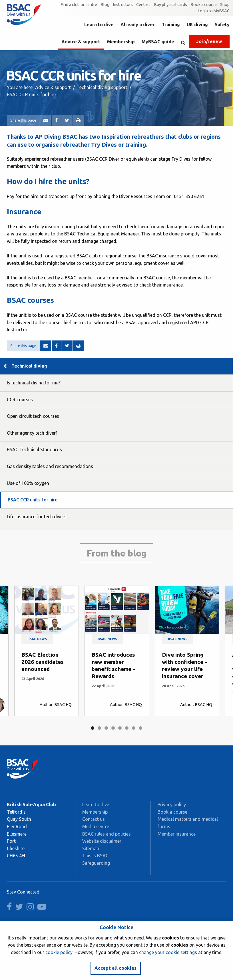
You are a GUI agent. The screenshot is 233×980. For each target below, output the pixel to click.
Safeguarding (96, 863)
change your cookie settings (168, 952)
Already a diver (138, 25)
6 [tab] (127, 728)
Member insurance (177, 834)
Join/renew (209, 41)
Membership (121, 42)
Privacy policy (172, 804)
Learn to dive (99, 25)
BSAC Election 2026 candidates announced (43, 662)
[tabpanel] (47, 651)
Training (171, 25)
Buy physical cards (170, 5)
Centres (143, 5)
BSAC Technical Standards (34, 449)
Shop (225, 5)
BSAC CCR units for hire (33, 500)
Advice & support (81, 42)
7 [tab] (134, 728)
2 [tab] (99, 728)
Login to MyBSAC (214, 11)
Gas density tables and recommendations (50, 466)
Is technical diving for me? (34, 383)
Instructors (123, 5)
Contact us (94, 819)
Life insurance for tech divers (37, 517)
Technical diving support (102, 87)
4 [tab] (113, 728)
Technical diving (29, 366)
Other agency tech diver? (32, 433)
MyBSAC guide (158, 42)
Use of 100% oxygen (28, 483)
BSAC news (37, 639)
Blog (105, 5)
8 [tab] (140, 728)
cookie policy (59, 952)
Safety (222, 25)
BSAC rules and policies (107, 834)
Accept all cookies (116, 968)
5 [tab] (120, 728)
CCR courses (20, 400)
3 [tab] (106, 728)
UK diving (197, 25)
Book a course (204, 5)
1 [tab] (93, 728)
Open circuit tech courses (33, 416)
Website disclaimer (102, 841)
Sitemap (91, 848)
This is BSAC (95, 856)
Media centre (96, 826)
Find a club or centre (79, 5)
